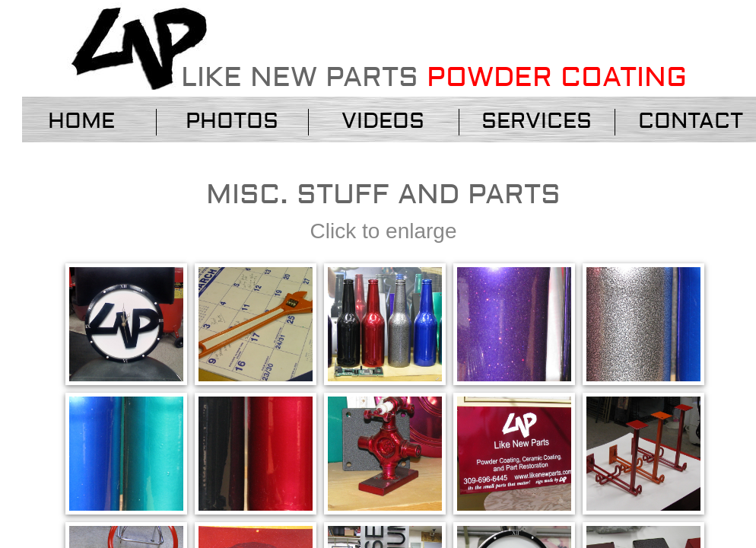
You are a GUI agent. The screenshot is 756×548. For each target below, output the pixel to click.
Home (81, 121)
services (537, 121)
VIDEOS (383, 121)
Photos (232, 121)
